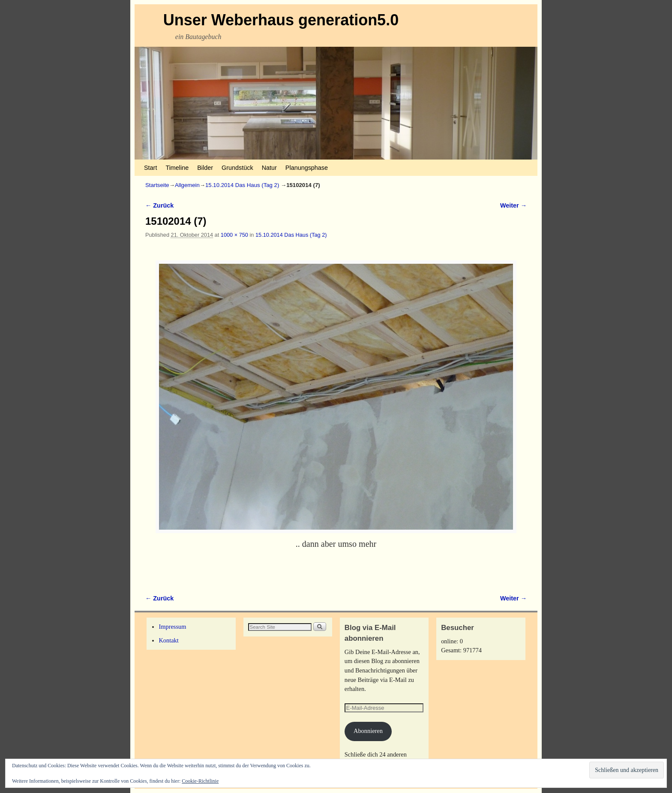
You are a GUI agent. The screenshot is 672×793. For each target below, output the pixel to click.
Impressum (172, 627)
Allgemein (187, 185)
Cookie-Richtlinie (200, 781)
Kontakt (168, 640)
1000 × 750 (234, 235)
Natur (269, 168)
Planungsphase (307, 168)
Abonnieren (368, 731)
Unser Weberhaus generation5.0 (281, 20)
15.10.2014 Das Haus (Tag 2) (242, 185)
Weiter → (513, 205)
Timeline (177, 168)
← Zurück (159, 205)
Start (150, 168)
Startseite (157, 185)
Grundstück (237, 168)
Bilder (205, 168)
